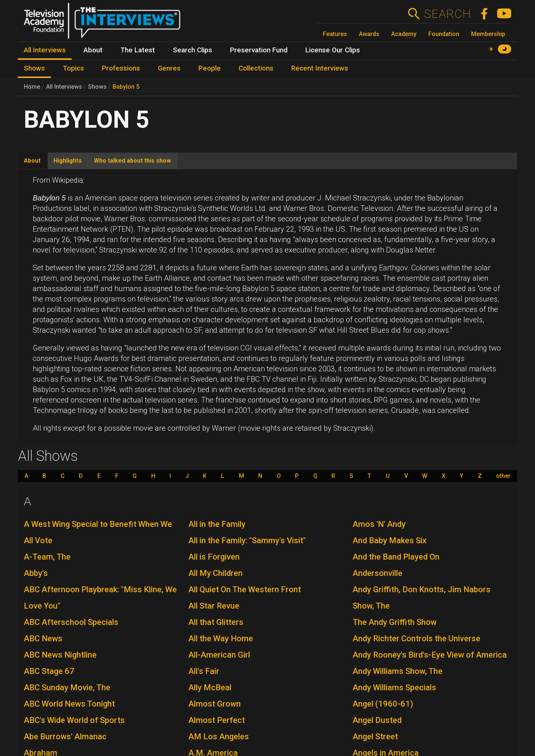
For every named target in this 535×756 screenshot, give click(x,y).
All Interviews (64, 87)
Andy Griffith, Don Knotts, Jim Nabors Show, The (421, 598)
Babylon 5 (126, 87)
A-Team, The (47, 557)
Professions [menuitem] (121, 68)
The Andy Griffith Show (395, 622)
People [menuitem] (210, 68)
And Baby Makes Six (390, 540)
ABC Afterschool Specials (71, 622)
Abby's (36, 573)
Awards (369, 34)
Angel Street (375, 737)
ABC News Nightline (60, 655)
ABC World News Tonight (69, 704)
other (503, 476)
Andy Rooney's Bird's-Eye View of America (430, 655)
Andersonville (377, 573)
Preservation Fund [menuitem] (259, 50)
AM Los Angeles (219, 737)
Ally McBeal (210, 687)
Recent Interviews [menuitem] (320, 68)
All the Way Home (221, 638)
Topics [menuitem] (73, 68)
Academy (404, 34)
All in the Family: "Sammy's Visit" (247, 540)
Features (335, 34)
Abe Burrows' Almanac (65, 737)
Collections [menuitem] (256, 68)
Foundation (444, 34)
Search (448, 14)
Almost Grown (215, 704)
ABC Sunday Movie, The (67, 687)
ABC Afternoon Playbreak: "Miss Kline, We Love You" (100, 598)
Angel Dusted (377, 720)
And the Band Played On (396, 557)
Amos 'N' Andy (379, 524)
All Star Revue (214, 606)
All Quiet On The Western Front (245, 589)
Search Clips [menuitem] (192, 50)
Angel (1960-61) (383, 704)
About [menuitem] (93, 50)
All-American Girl (219, 655)
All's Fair (204, 671)
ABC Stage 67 (49, 671)
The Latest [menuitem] (138, 50)
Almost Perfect (217, 720)
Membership (488, 34)
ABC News (43, 638)
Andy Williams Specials (394, 687)
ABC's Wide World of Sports (74, 720)
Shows (97, 87)
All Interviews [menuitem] (45, 50)
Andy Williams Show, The (398, 671)
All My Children (215, 573)
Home (32, 87)
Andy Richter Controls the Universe (416, 638)
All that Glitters (216, 622)
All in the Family (217, 524)
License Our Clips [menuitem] (333, 50)
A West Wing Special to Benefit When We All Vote (98, 532)
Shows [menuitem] (34, 68)
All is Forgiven (214, 557)
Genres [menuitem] (169, 68)
